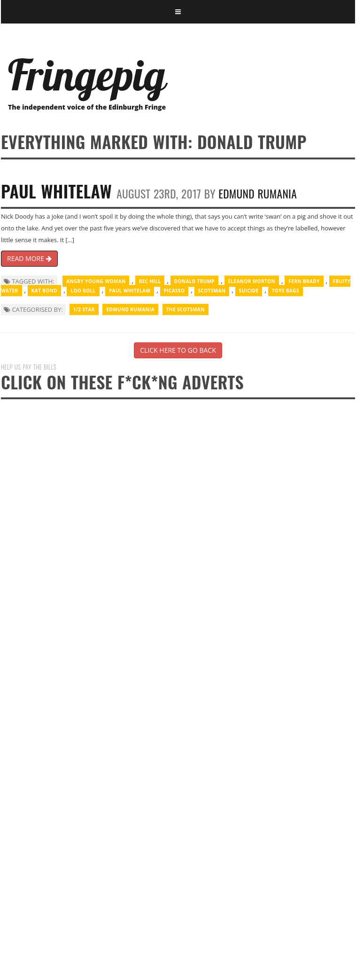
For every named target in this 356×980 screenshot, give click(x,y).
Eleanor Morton (252, 281)
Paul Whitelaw (56, 191)
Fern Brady (304, 281)
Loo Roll (83, 291)
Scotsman (212, 291)
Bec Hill (150, 281)
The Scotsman (186, 309)
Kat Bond (44, 291)
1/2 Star (84, 309)
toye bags (286, 291)
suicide (249, 291)
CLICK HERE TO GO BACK (178, 350)
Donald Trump (195, 281)
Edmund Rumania (258, 194)
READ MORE (29, 258)
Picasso (174, 291)
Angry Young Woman (96, 281)
